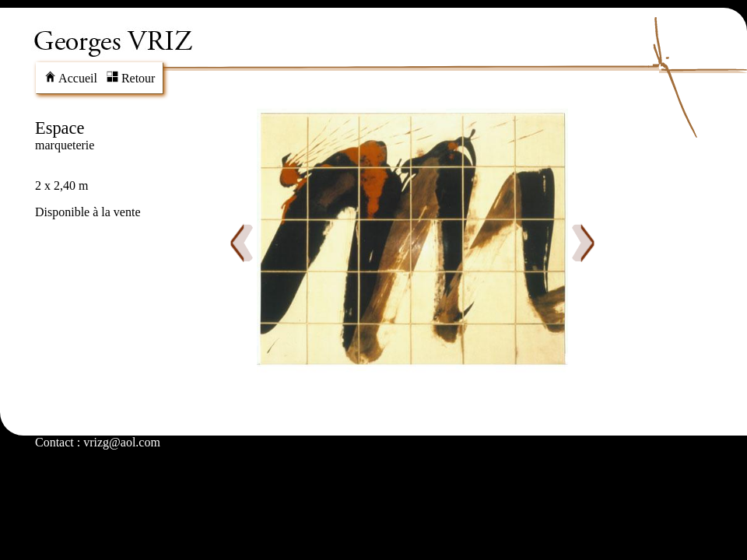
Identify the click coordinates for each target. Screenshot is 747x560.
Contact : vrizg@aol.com (98, 442)
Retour (131, 78)
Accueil (71, 78)
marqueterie (65, 145)
